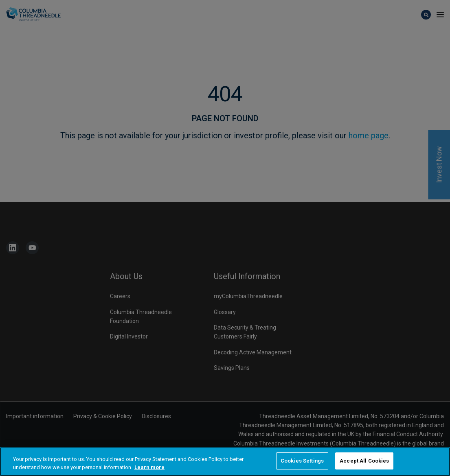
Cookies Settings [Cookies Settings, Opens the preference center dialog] (302, 461)
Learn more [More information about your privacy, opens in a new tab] (149, 467)
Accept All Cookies (364, 461)
